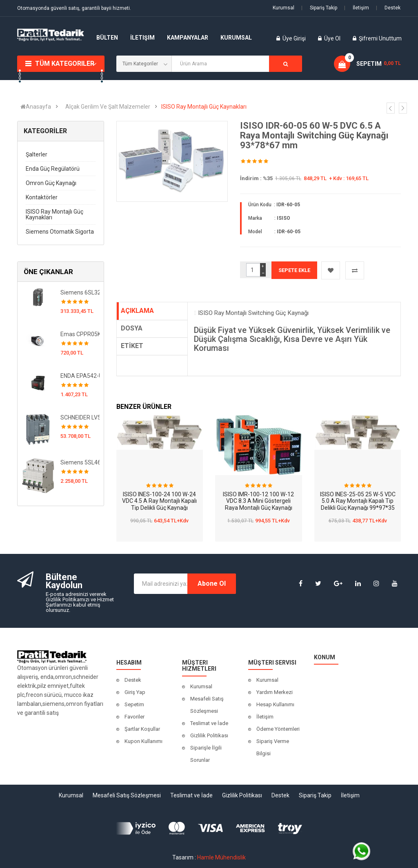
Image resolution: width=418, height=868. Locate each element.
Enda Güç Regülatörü (53, 169)
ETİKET (132, 346)
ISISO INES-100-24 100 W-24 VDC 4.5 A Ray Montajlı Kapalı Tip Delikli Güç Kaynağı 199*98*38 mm (159, 504)
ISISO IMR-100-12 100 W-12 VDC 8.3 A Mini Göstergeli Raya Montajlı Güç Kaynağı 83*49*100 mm (258, 504)
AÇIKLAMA (137, 311)
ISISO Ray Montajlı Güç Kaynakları (204, 107)
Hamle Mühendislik (221, 857)
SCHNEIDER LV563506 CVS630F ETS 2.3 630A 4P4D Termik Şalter (80, 417)
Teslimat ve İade (209, 723)
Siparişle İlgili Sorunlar (206, 754)
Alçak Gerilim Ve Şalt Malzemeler (108, 107)
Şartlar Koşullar (142, 729)
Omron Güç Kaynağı (51, 183)
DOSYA (132, 328)
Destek (388, 8)
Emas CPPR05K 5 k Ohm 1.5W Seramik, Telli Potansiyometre (80, 334)
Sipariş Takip (319, 8)
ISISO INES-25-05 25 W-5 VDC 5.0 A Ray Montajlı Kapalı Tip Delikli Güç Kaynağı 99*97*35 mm (358, 504)
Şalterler (37, 154)
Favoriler (135, 717)
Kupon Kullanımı (143, 741)
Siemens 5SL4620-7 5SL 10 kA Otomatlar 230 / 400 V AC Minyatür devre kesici (80, 462)
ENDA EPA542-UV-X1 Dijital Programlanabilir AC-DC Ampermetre (80, 376)
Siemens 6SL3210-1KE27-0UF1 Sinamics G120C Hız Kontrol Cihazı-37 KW (80, 292)
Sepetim (134, 704)
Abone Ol (212, 584)
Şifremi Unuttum (380, 38)
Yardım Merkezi (275, 692)
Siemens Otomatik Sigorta (60, 232)
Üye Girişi (295, 38)
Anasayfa (36, 107)
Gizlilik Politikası (209, 735)
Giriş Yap (135, 692)
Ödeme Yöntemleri (278, 729)
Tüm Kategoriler (65, 64)
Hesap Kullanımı (275, 704)
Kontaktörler (42, 197)
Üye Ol (332, 38)
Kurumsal (283, 8)
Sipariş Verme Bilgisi (273, 747)
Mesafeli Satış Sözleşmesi (207, 705)
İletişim (357, 8)
